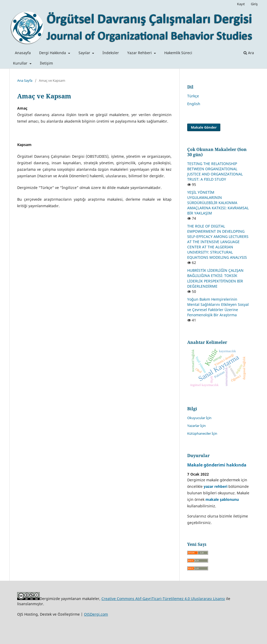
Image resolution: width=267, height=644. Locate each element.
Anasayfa (23, 53)
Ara (249, 53)
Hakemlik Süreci (178, 53)
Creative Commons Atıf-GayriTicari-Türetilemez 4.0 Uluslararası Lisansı (163, 599)
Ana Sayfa (25, 80)
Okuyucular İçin (199, 418)
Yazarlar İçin (196, 426)
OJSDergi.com (96, 614)
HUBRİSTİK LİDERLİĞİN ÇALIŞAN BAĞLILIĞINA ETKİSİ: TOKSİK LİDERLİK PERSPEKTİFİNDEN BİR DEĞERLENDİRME (215, 278)
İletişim (46, 63)
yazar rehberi (216, 486)
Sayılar (85, 53)
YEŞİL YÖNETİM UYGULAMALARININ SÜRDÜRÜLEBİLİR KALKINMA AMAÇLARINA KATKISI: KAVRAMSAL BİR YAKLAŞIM (218, 203)
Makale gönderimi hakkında (217, 465)
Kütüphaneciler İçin (202, 433)
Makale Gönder (204, 127)
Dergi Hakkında (53, 53)
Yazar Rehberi (140, 53)
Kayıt (241, 4)
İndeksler (111, 53)
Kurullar (21, 63)
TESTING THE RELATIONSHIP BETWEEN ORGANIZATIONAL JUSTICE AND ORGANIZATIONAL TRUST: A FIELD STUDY (215, 171)
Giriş (254, 4)
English (194, 104)
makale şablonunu (222, 499)
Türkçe (193, 96)
